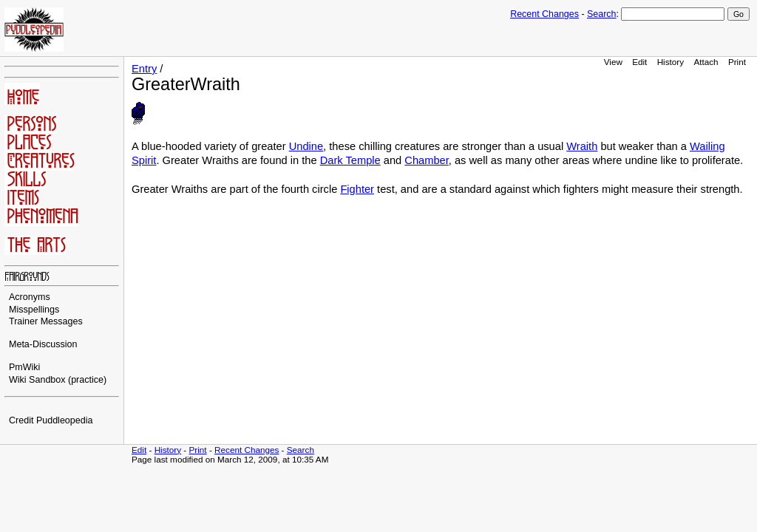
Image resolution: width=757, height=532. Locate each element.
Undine (306, 146)
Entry (144, 69)
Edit (639, 62)
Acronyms (30, 297)
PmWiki (24, 367)
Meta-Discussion (43, 344)
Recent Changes (544, 14)
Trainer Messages (46, 321)
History (671, 62)
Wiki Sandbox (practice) (58, 380)
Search (601, 14)
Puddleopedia (65, 420)
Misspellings (34, 310)
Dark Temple (350, 160)
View (613, 62)
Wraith (582, 146)
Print (737, 62)
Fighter (357, 189)
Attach (706, 62)
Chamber (426, 160)
